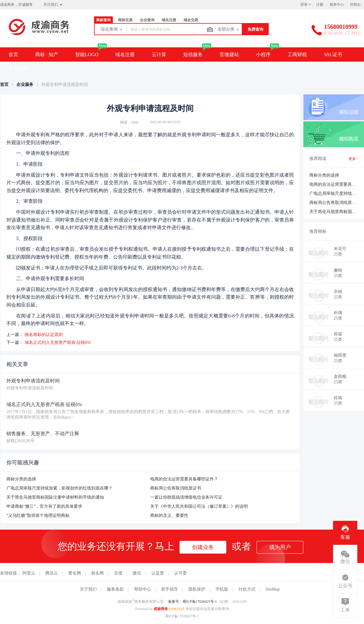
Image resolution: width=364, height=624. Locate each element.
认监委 (158, 573)
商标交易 (125, 20)
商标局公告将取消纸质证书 (176, 488)
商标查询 (103, 20)
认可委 (180, 573)
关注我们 (53, 5)
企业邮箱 (18, 68)
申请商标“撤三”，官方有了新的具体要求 (44, 506)
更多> (353, 159)
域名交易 (191, 20)
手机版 (222, 589)
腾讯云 (52, 573)
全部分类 (229, 30)
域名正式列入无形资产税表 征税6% (58, 343)
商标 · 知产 (47, 54)
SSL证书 (333, 54)
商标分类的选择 (21, 479)
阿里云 (29, 573)
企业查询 (147, 20)
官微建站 (229, 54)
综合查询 (112, 30)
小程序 (263, 54)
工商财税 (297, 54)
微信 (137, 573)
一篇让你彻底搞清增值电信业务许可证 (186, 497)
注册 (320, 5)
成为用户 (280, 547)
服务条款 (115, 589)
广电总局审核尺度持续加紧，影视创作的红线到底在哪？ (59, 488)
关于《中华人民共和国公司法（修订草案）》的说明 (199, 506)
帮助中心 (143, 589)
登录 (304, 5)
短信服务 (193, 54)
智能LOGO (87, 54)
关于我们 (88, 589)
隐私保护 (197, 589)
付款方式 (247, 589)
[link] (4, 85)
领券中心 (337, 5)
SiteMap (273, 589)
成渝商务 (161, 609)
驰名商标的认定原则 (44, 335)
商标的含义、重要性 (169, 515)
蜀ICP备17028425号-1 (182, 616)
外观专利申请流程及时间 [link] (65, 85)
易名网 (97, 573)
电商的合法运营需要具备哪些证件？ (184, 479)
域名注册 (169, 20)
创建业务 (203, 547)
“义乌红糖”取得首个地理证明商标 (38, 515)
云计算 (159, 54)
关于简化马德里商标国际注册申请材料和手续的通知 (55, 497)
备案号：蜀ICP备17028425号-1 (192, 602)
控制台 (356, 5)
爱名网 (75, 573)
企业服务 (25, 85)
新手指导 (170, 589)
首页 (13, 54)
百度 (118, 573)
